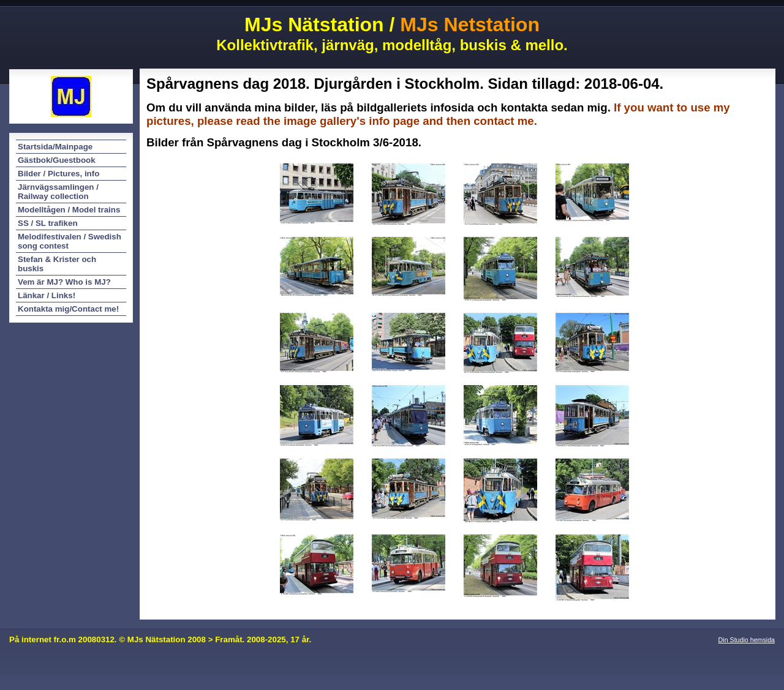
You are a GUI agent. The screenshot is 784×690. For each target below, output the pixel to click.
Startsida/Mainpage (55, 147)
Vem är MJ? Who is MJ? (64, 282)
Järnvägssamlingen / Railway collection (58, 192)
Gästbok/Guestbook (57, 160)
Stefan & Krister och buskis (57, 264)
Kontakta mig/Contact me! (68, 309)
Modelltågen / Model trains (69, 210)
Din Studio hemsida (747, 640)
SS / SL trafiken (48, 223)
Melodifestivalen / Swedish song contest (70, 241)
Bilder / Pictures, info (58, 174)
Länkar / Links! (47, 295)
